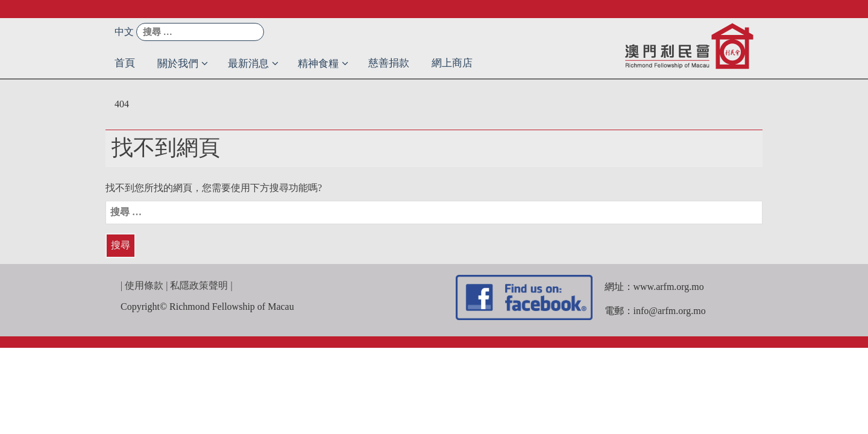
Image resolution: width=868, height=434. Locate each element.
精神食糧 (318, 64)
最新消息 (248, 64)
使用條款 (144, 285)
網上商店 (452, 63)
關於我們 (178, 64)
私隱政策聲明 (199, 285)
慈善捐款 (389, 63)
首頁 (125, 63)
